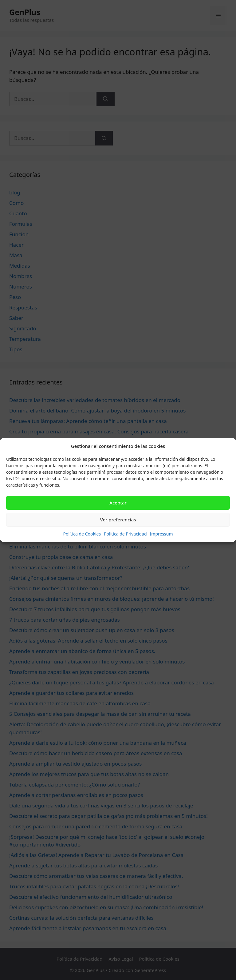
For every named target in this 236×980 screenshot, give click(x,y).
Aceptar (118, 503)
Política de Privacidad (125, 534)
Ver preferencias (118, 520)
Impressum (161, 534)
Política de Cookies (82, 534)
